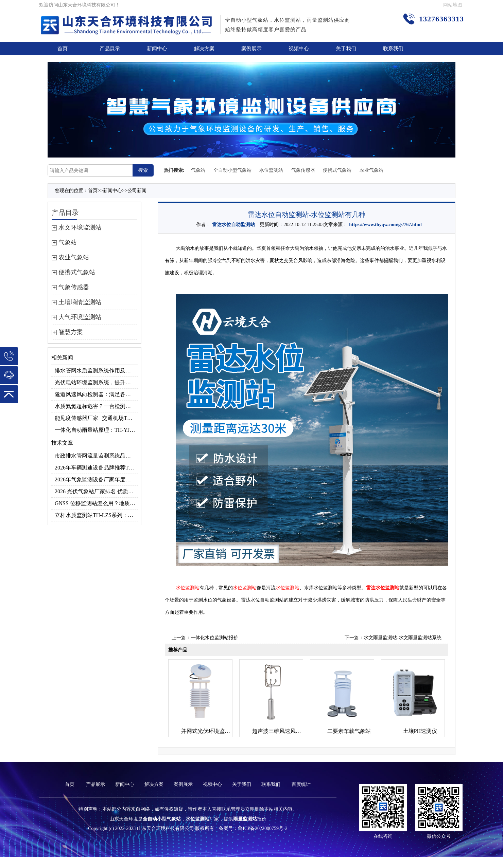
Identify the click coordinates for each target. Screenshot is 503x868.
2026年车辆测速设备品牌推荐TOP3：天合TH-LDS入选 (96, 468)
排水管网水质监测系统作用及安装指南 (96, 371)
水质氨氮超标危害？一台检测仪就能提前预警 (96, 406)
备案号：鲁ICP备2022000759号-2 (253, 828)
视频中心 (299, 49)
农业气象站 (371, 170)
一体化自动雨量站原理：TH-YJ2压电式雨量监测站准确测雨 (96, 430)
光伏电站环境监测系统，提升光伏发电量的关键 (96, 382)
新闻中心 (157, 49)
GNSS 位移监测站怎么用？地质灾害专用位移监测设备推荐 (96, 503)
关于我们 (346, 49)
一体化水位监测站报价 (214, 638)
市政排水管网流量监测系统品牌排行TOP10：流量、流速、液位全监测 (96, 456)
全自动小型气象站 (232, 170)
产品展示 (110, 49)
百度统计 (301, 784)
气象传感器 (303, 170)
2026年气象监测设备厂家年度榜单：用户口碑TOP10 (96, 479)
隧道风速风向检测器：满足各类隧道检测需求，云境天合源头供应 (96, 394)
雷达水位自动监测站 (233, 225)
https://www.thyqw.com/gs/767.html (385, 225)
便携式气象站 (337, 170)
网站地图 (453, 5)
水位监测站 (271, 170)
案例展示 (252, 49)
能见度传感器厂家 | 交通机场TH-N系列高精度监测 (96, 418)
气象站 (198, 170)
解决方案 (204, 49)
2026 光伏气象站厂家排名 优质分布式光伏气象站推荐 (96, 491)
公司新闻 (137, 191)
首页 (63, 49)
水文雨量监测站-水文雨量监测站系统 (403, 638)
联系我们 (393, 49)
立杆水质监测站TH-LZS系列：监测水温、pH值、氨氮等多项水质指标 (96, 515)
